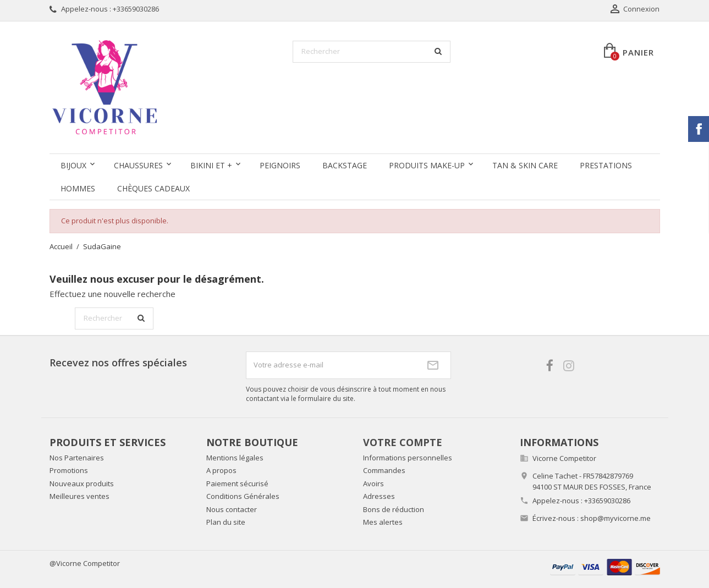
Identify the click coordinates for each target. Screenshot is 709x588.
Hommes (78, 188)
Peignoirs (280, 165)
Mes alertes (383, 522)
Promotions (69, 470)
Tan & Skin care (525, 165)
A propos (221, 470)
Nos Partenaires (77, 458)
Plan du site (226, 522)
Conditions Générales (243, 496)
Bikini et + (211, 165)
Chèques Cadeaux (153, 188)
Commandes (384, 470)
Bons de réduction (394, 509)
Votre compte (403, 442)
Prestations (606, 165)
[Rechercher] (372, 52)
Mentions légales (235, 458)
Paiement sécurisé (237, 483)
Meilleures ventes (79, 496)
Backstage (345, 165)
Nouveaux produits (82, 483)
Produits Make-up (427, 165)
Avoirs (373, 483)
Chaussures (138, 165)
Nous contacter (232, 509)
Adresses (379, 496)
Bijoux (73, 165)
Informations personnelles (408, 458)
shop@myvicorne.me (615, 518)
